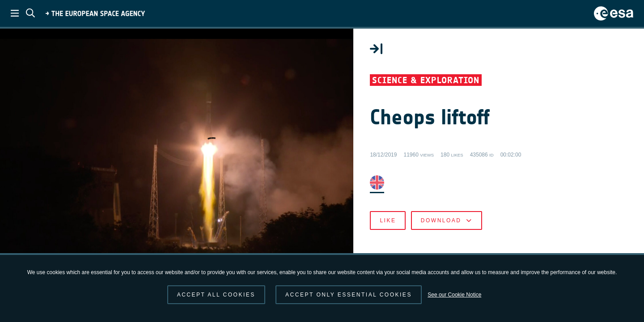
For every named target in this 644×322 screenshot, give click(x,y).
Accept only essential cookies (349, 295)
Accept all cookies (216, 295)
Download (492, 224)
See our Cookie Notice (454, 295)
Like (434, 224)
